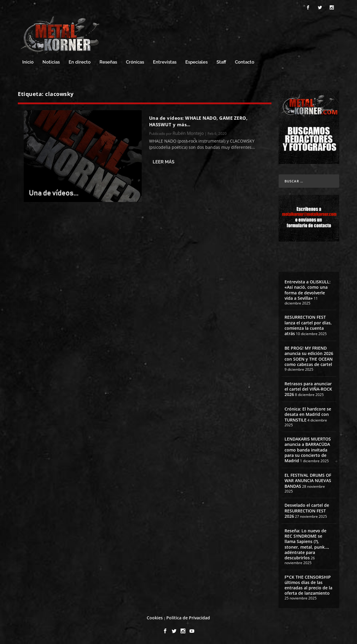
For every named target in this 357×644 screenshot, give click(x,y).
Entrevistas (165, 62)
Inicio (28, 62)
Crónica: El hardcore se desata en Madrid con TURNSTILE (308, 414)
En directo (80, 62)
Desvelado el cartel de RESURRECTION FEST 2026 (307, 510)
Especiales (196, 62)
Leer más (164, 162)
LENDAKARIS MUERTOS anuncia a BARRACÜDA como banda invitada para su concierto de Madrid (308, 450)
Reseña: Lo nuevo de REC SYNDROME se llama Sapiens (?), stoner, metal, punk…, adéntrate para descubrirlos (307, 544)
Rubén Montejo (188, 133)
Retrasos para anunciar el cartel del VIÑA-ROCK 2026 (308, 389)
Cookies (155, 618)
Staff (221, 62)
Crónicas (135, 62)
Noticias (51, 62)
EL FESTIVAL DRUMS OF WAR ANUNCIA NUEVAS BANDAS (308, 480)
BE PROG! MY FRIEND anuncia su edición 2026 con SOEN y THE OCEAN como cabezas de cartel (309, 356)
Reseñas (108, 62)
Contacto (245, 62)
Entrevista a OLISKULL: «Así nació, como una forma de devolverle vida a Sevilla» (308, 290)
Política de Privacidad (188, 618)
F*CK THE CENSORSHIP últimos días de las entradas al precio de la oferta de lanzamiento (308, 585)
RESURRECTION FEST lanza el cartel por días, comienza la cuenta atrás (308, 325)
